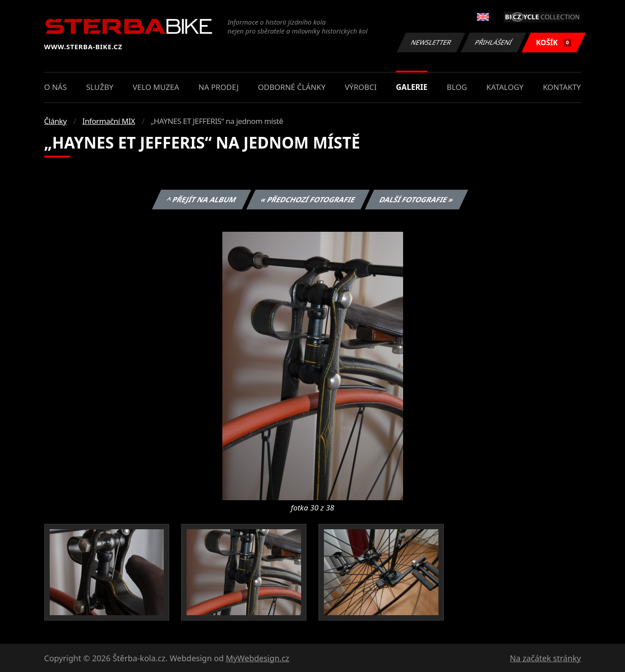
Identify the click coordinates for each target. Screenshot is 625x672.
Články (56, 121)
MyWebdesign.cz (258, 658)
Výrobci (361, 87)
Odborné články (292, 87)
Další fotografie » (417, 200)
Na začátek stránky (546, 658)
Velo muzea (156, 87)
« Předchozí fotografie (308, 200)
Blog (457, 87)
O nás (56, 87)
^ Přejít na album (202, 200)
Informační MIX (109, 121)
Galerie (412, 87)
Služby (100, 87)
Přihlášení (494, 42)
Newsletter (431, 42)
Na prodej (219, 87)
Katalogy (505, 87)
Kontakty (562, 87)
